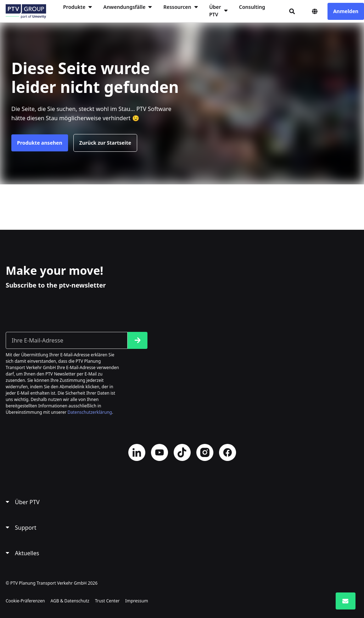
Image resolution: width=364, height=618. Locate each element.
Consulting (252, 7)
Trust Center (107, 601)
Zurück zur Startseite (105, 143)
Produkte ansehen (40, 143)
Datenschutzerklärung (90, 412)
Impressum (136, 601)
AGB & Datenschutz (70, 601)
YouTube (159, 452)
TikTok (182, 452)
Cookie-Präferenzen (25, 601)
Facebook (228, 452)
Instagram (205, 452)
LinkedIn (137, 452)
